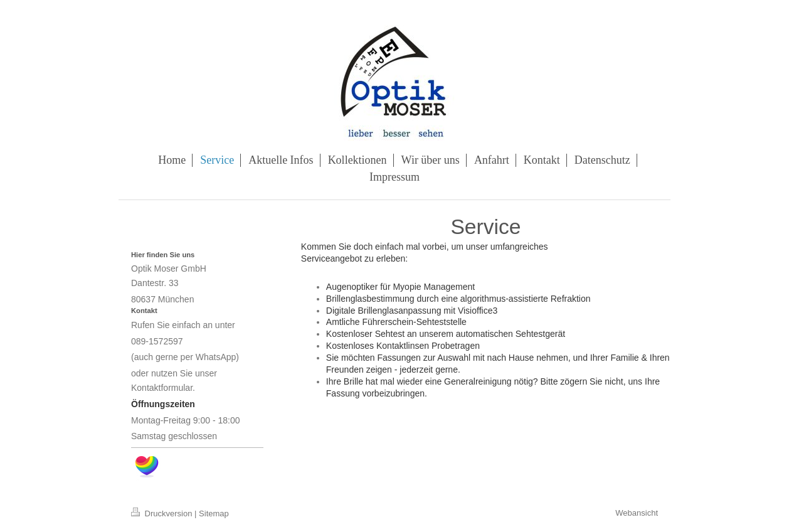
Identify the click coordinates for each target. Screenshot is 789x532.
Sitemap (214, 513)
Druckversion (163, 513)
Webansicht (637, 513)
